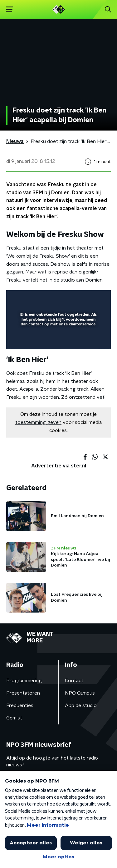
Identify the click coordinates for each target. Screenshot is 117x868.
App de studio (81, 705)
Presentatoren (23, 693)
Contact (74, 681)
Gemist (14, 718)
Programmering (24, 681)
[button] (9, 9)
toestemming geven (38, 422)
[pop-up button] (77, 299)
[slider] (58, 338)
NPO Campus (80, 693)
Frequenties (20, 705)
